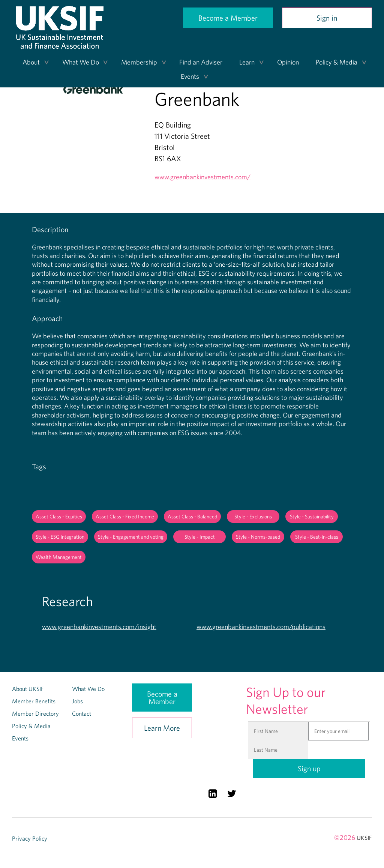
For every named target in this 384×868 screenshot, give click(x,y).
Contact (82, 713)
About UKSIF (28, 689)
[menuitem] (33, 62)
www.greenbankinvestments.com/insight (99, 627)
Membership (139, 62)
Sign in (327, 18)
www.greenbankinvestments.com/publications (261, 627)
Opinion (288, 62)
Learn (247, 62)
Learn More (162, 728)
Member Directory (35, 713)
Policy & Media (337, 62)
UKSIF (364, 838)
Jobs (77, 701)
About (31, 62)
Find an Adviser (201, 62)
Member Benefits (34, 701)
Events (190, 76)
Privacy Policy (30, 838)
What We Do (81, 62)
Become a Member (228, 18)
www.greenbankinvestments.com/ (202, 177)
